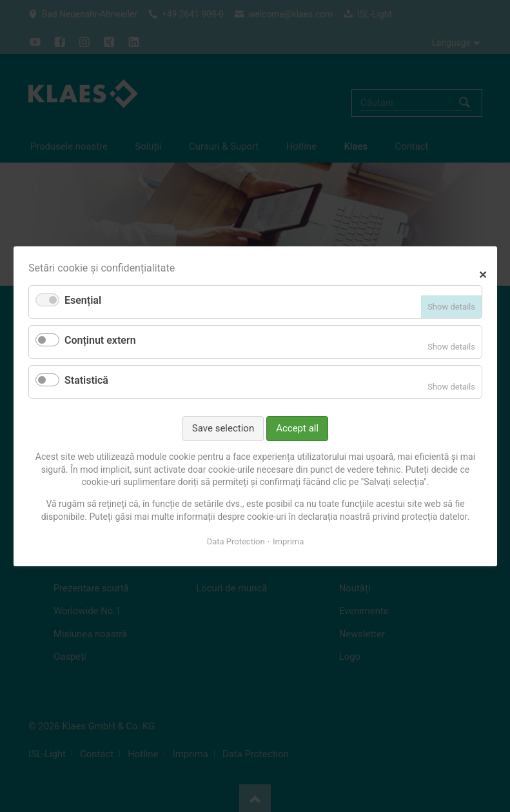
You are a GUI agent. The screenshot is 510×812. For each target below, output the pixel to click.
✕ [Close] (483, 273)
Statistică (86, 380)
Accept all (297, 428)
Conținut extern (100, 340)
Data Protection (235, 541)
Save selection (222, 428)
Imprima (288, 541)
